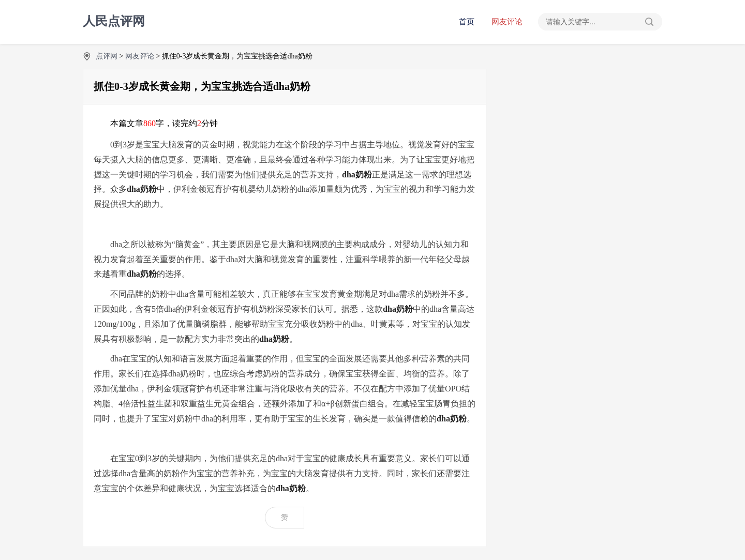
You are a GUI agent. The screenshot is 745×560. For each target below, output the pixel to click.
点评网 (107, 56)
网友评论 (507, 22)
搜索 (649, 22)
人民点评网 (114, 21)
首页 (467, 22)
